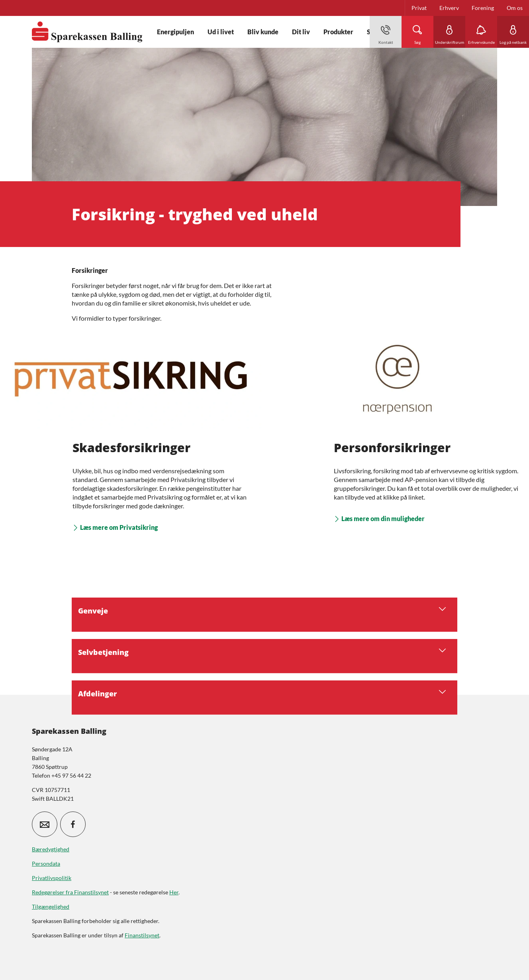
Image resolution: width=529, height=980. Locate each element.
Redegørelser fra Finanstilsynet (70, 892)
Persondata (46, 863)
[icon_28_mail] (45, 824)
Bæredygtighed (51, 849)
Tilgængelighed (51, 906)
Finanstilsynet (142, 935)
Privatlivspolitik (52, 878)
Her (174, 892)
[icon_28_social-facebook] (73, 824)
